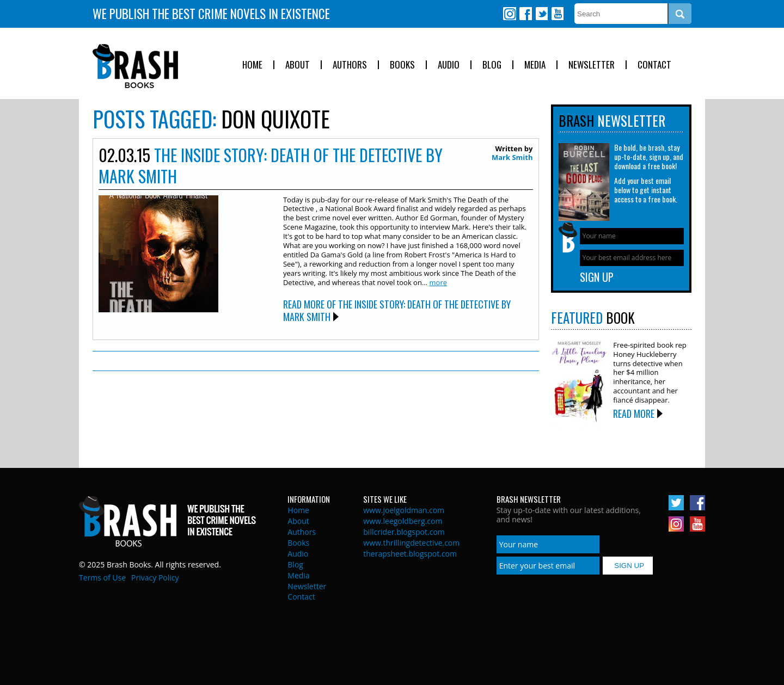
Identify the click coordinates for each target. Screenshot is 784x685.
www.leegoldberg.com (403, 521)
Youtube (557, 14)
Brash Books (135, 66)
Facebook (525, 14)
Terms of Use (102, 578)
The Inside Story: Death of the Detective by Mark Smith (271, 165)
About (298, 65)
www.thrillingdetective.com (411, 543)
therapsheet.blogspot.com (410, 554)
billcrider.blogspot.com (404, 532)
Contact (654, 65)
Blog (492, 65)
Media (535, 65)
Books (402, 65)
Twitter (541, 14)
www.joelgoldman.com (404, 510)
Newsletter (592, 65)
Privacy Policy (155, 578)
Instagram (510, 14)
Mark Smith (512, 157)
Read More (634, 414)
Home (252, 65)
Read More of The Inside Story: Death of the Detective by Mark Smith (397, 310)
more (438, 282)
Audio (449, 65)
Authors (350, 65)
